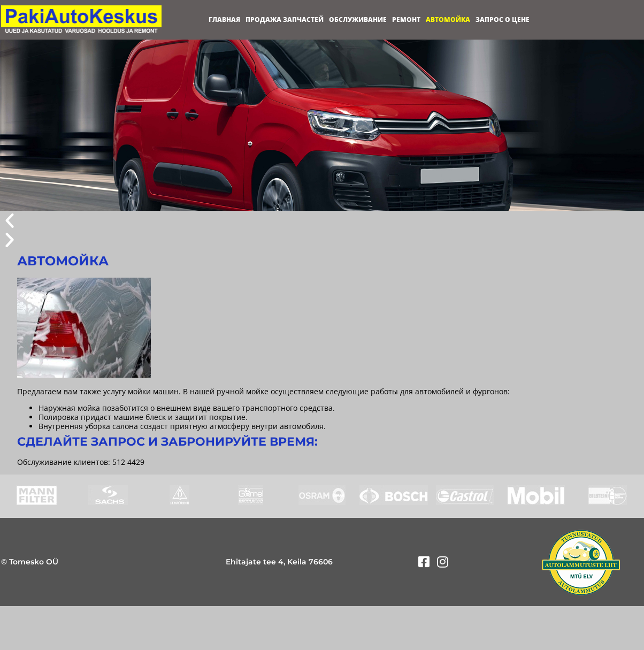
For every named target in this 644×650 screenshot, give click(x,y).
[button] (322, 220)
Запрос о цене (503, 20)
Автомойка (448, 20)
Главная (224, 20)
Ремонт (406, 20)
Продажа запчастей (285, 20)
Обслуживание (358, 20)
